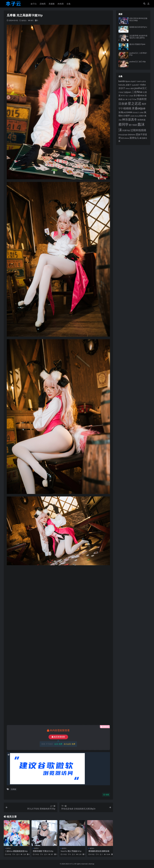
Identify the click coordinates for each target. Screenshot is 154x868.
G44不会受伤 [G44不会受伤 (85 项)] (142, 81)
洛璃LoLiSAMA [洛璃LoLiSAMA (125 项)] (125, 112)
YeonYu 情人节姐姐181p (71, 851)
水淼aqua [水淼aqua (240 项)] (138, 108)
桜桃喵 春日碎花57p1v (138, 27)
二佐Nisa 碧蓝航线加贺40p (16, 851)
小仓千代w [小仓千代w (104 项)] (132, 99)
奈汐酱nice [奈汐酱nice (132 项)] (139, 95)
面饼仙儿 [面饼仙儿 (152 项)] (134, 138)
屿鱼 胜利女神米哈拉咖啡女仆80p (138, 19)
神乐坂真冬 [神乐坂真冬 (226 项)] (130, 119)
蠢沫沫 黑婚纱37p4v (137, 44)
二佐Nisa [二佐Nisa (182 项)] (137, 92)
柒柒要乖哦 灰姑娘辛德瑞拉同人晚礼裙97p (138, 37)
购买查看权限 (58, 737)
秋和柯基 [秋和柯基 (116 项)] (142, 120)
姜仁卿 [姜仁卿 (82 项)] (125, 99)
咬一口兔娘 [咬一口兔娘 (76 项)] (130, 96)
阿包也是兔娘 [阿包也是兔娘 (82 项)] (123, 135)
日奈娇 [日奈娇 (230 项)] (123, 104)
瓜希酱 (14, 789)
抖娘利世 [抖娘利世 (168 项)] (142, 99)
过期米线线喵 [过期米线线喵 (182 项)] (138, 130)
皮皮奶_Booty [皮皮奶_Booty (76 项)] (135, 116)
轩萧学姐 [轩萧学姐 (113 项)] (126, 130)
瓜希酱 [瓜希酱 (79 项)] (141, 112)
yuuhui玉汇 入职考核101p (138, 54)
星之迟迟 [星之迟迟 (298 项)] (135, 103)
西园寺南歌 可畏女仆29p (43, 851)
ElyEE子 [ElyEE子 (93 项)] (134, 81)
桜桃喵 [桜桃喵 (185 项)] (127, 108)
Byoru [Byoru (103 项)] (128, 81)
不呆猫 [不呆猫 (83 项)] (121, 92)
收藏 (106, 795)
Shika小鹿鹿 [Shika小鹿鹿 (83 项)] (130, 88)
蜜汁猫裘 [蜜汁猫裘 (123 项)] (133, 125)
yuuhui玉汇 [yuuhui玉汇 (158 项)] (141, 88)
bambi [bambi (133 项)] (122, 81)
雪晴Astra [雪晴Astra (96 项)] (132, 135)
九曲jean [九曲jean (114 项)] (127, 92)
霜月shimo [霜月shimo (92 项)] (125, 138)
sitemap (91, 864)
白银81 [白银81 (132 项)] (127, 116)
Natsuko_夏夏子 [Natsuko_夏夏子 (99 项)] (125, 85)
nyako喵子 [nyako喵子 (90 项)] (136, 85)
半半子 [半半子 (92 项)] (123, 96)
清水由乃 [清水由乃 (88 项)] (136, 112)
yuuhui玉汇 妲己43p (138, 62)
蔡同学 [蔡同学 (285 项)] (124, 124)
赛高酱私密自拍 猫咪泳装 (99, 851)
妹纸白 (24, 20)
